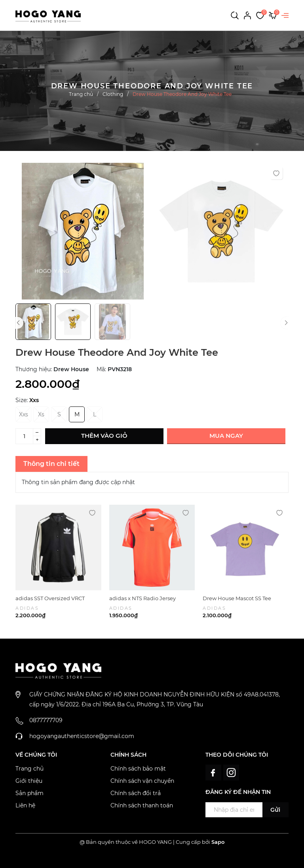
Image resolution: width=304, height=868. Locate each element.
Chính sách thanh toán (142, 805)
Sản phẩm (29, 793)
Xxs (24, 414)
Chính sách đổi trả (136, 793)
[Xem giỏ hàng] (273, 15)
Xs (41, 414)
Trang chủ (29, 769)
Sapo (218, 842)
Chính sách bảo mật (138, 769)
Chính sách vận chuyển (142, 781)
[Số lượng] (24, 436)
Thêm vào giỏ (104, 436)
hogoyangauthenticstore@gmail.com (82, 736)
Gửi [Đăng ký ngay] (275, 810)
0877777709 (46, 720)
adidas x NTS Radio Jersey (142, 598)
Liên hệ (25, 805)
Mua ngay (226, 436)
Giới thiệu (29, 781)
